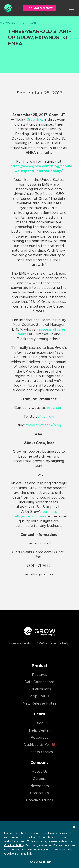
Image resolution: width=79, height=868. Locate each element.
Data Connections (39, 682)
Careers (39, 779)
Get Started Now (39, 8)
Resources (39, 738)
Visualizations (40, 689)
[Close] (74, 829)
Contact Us (39, 793)
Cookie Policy (14, 847)
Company (39, 762)
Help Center (40, 730)
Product (39, 666)
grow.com (55, 408)
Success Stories (40, 752)
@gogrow (46, 416)
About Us (39, 771)
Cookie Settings (40, 800)
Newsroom (40, 786)
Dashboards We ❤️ (40, 745)
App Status (39, 696)
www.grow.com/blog (44, 425)
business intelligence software (34, 514)
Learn (39, 714)
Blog (39, 723)
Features (39, 675)
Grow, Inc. (35, 119)
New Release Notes (39, 703)
